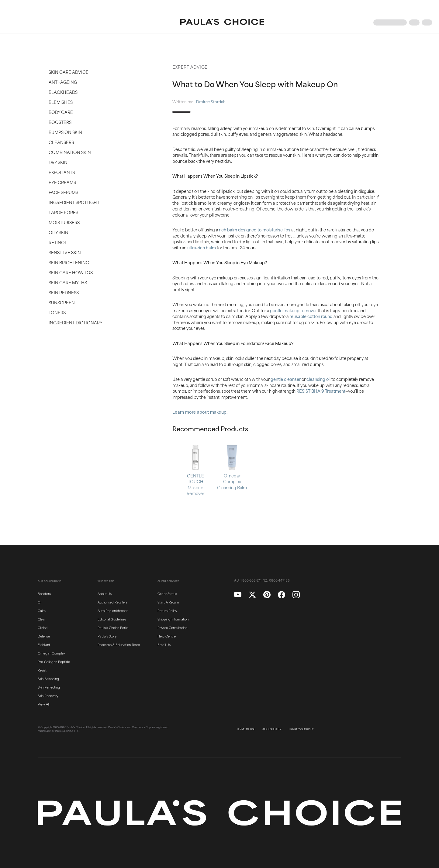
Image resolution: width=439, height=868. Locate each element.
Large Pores (63, 212)
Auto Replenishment (113, 610)
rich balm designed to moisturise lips (255, 229)
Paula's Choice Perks (113, 627)
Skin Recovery (48, 695)
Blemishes (61, 102)
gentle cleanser (286, 379)
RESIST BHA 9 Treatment (321, 391)
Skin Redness (64, 292)
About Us (105, 593)
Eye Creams (62, 182)
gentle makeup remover (293, 310)
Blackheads (63, 92)
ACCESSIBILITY (272, 729)
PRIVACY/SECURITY (301, 729)
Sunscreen (62, 302)
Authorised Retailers (112, 602)
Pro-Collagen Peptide (54, 661)
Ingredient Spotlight (74, 202)
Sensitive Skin (65, 252)
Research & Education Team (119, 644)
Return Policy (167, 610)
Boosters (60, 122)
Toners (57, 312)
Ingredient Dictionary (76, 322)
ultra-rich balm (202, 247)
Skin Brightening (69, 262)
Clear (42, 619)
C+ (40, 602)
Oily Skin (59, 232)
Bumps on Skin (65, 132)
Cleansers (61, 142)
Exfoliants (62, 172)
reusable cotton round (311, 316)
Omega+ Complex (51, 653)
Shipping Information (173, 619)
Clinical (43, 627)
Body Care (61, 112)
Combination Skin (70, 152)
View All (43, 704)
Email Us (164, 644)
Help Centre (167, 636)
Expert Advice (190, 67)
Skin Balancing (48, 678)
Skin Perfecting (49, 687)
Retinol (58, 242)
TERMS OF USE (246, 729)
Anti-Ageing (63, 82)
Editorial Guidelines (112, 619)
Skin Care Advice (69, 72)
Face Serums (63, 192)
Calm (42, 610)
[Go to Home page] (222, 22)
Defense (44, 636)
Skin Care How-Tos (71, 272)
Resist (42, 670)
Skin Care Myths (68, 282)
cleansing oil (318, 379)
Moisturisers (64, 222)
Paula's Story (107, 636)
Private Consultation (172, 627)
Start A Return (168, 602)
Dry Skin (58, 162)
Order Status (167, 593)
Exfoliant (44, 644)
